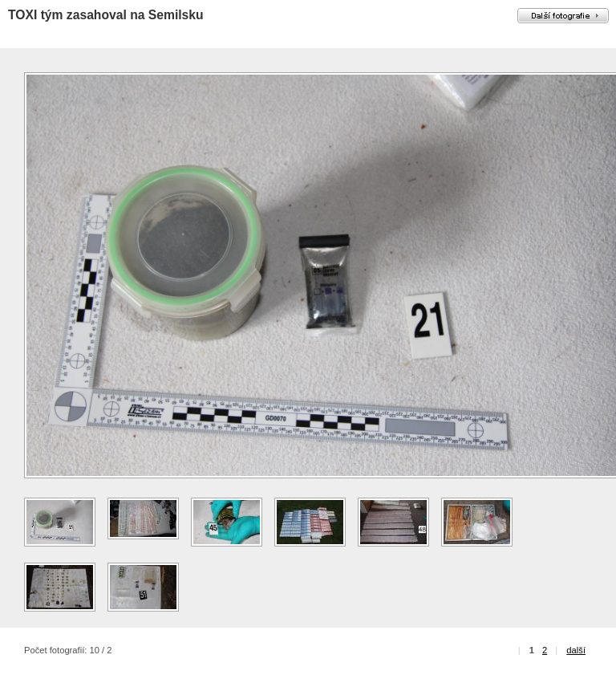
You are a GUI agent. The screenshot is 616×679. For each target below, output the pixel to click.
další (576, 650)
